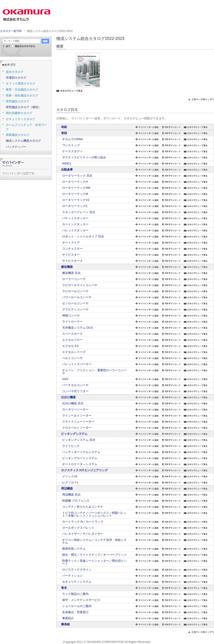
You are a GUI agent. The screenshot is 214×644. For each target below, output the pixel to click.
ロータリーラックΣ (75, 206)
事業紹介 (68, 618)
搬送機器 (67, 267)
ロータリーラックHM (76, 188)
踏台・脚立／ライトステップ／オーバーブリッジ (94, 555)
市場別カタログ (16, 78)
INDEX (67, 163)
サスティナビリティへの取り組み (84, 157)
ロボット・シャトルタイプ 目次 (83, 236)
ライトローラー (72, 322)
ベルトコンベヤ (72, 358)
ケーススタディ (72, 151)
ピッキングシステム (74, 434)
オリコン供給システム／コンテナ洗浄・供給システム (94, 541)
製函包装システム (74, 549)
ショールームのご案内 (77, 606)
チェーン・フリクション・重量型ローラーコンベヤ (94, 372)
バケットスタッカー (75, 218)
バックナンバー (16, 147)
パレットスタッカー (75, 230)
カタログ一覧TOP (11, 31)
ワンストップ (71, 145)
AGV (65, 379)
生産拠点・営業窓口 (75, 612)
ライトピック (71, 446)
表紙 (64, 127)
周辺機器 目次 (71, 495)
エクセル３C (71, 346)
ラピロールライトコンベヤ (80, 285)
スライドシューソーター (78, 422)
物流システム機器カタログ (23, 141)
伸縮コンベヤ (71, 315)
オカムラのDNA (73, 139)
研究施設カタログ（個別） (23, 107)
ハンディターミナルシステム (81, 452)
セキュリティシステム (77, 582)
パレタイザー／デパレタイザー (83, 534)
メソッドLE (70, 476)
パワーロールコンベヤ (77, 297)
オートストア (71, 242)
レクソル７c (70, 482)
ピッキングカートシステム (80, 458)
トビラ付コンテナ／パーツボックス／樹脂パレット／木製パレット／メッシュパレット (94, 514)
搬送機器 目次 (71, 273)
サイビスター (71, 255)
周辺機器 (67, 488)
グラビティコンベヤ (75, 309)
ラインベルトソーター (77, 415)
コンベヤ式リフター (75, 391)
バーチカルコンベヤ (75, 385)
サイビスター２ (72, 261)
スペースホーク (72, 334)
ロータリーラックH (75, 182)
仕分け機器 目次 (73, 403)
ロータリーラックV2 (76, 200)
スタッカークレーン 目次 (79, 212)
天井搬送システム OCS (77, 328)
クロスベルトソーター (77, 428)
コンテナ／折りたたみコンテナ (83, 507)
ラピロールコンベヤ (75, 291)
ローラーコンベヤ (74, 279)
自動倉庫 (67, 170)
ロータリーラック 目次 (77, 176)
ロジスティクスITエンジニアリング (84, 470)
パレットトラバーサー (77, 364)
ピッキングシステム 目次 (79, 440)
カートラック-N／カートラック (83, 522)
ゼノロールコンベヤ (75, 303)
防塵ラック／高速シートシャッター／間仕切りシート (94, 562)
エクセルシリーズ (74, 352)
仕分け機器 (68, 397)
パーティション (72, 576)
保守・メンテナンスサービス (81, 600)
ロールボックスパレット (78, 528)
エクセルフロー (72, 340)
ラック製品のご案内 (75, 594)
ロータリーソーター (75, 409)
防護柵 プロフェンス (76, 501)
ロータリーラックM (75, 194)
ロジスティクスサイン (77, 570)
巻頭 (64, 133)
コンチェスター (72, 249)
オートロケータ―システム (80, 464)
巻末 (64, 588)
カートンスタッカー (75, 224)
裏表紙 (65, 624)
